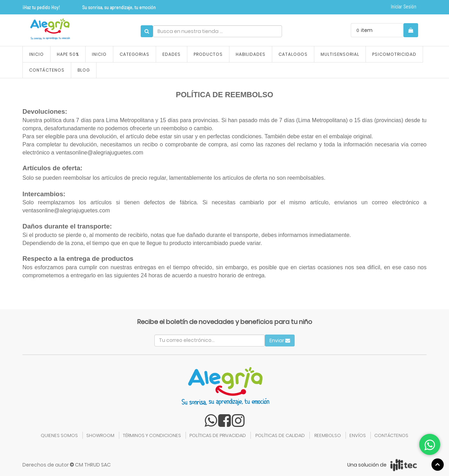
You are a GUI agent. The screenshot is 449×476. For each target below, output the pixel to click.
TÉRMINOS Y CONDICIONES (152, 435)
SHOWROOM (100, 435)
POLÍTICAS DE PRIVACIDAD (218, 435)
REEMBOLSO (328, 435)
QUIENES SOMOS (59, 435)
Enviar (280, 341)
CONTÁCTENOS (391, 435)
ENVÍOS (358, 435)
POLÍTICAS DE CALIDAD (280, 435)
